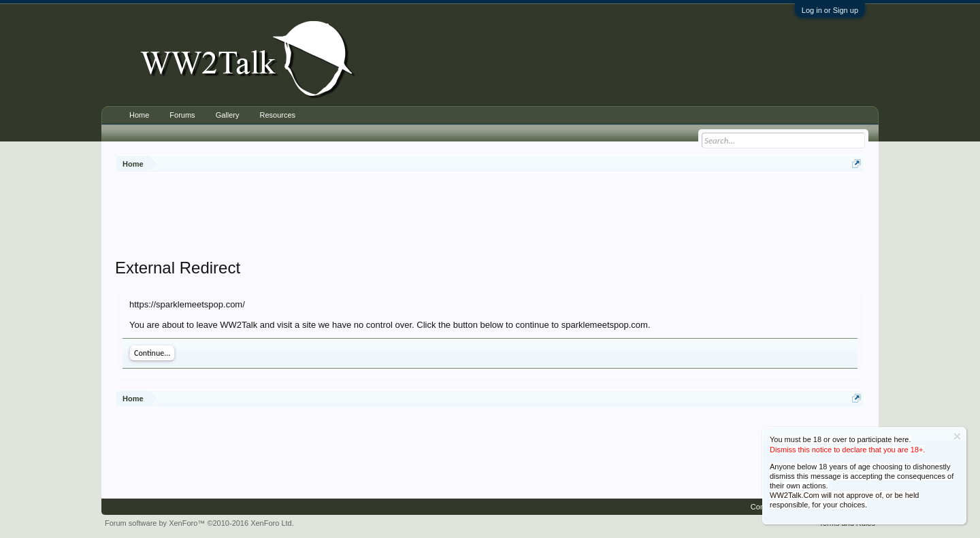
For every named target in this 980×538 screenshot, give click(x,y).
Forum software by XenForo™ (199, 523)
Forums (182, 115)
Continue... (152, 353)
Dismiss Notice (957, 436)
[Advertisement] (490, 217)
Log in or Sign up (830, 10)
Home (139, 115)
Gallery (228, 115)
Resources (277, 115)
